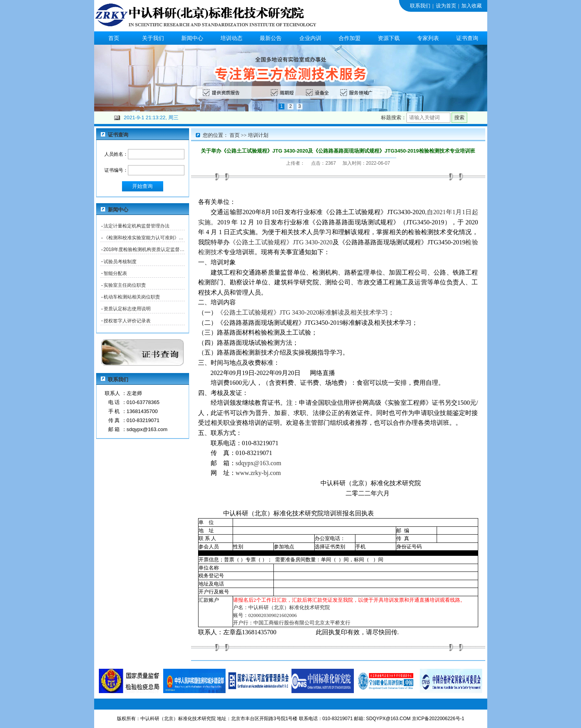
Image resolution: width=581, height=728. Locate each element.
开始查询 (142, 186)
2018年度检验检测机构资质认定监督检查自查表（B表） (144, 249)
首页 (114, 38)
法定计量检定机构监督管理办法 (137, 226)
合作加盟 (350, 38)
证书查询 (467, 38)
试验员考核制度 (120, 262)
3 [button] (300, 106)
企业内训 (310, 38)
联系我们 (420, 6)
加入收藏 (472, 6)
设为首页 (446, 6)
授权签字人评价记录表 (127, 321)
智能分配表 (115, 273)
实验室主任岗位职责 (125, 285)
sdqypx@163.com (259, 463)
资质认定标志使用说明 (127, 309)
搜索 (459, 117)
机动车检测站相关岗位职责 (132, 297)
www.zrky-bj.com (258, 473)
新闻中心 (192, 38)
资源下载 (389, 38)
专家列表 (428, 38)
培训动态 (231, 38)
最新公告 (271, 38)
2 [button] (290, 106)
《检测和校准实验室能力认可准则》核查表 (144, 238)
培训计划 (258, 135)
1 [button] (281, 106)
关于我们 (153, 38)
